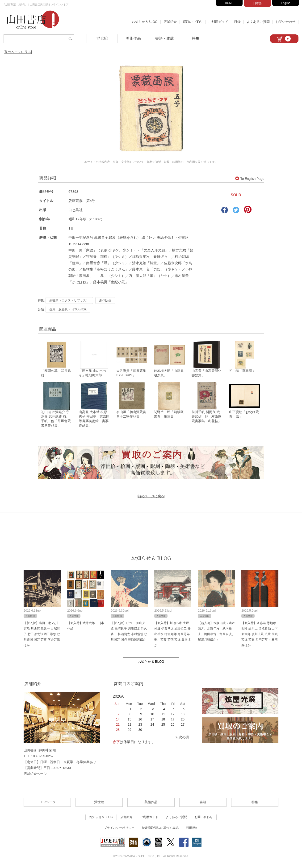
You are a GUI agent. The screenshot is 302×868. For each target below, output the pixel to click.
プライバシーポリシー (119, 829)
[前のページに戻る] (18, 52)
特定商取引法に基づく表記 (160, 829)
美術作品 (133, 38)
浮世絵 (102, 38)
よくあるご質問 (258, 22)
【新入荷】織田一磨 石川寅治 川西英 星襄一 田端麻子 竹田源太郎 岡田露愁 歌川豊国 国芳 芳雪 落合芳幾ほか (42, 635)
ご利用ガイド (218, 22)
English (286, 3)
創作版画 (105, 300)
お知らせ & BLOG (151, 559)
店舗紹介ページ (35, 774)
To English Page (250, 179)
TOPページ (47, 803)
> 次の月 (182, 738)
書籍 (203, 803)
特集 (196, 38)
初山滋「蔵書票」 (242, 371)
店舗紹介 (170, 22)
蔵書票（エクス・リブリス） (69, 300)
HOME (229, 3)
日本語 (257, 3)
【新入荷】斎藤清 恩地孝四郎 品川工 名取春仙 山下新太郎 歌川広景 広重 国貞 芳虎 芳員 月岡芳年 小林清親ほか (260, 635)
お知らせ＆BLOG (145, 22)
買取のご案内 (193, 22)
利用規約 (192, 829)
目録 (237, 22)
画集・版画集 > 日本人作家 (68, 309)
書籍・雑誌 (164, 38)
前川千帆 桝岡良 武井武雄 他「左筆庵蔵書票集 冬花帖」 (206, 417)
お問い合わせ (285, 22)
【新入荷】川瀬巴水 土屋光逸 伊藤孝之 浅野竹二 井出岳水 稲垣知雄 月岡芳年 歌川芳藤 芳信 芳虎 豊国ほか (172, 635)
